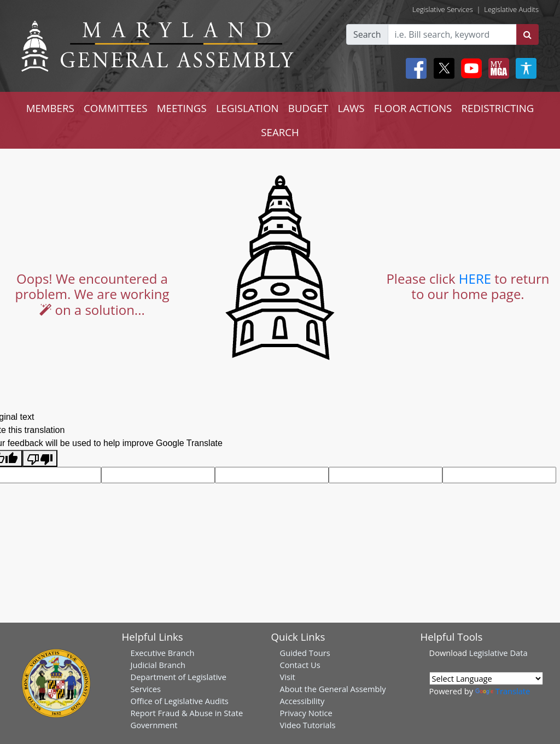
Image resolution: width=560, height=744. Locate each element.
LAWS (351, 108)
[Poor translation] (40, 458)
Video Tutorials (308, 725)
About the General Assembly (333, 689)
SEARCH (280, 132)
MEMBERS (50, 108)
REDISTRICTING (498, 108)
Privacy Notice (306, 713)
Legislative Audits (511, 9)
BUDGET (308, 108)
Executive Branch (163, 653)
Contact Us (300, 665)
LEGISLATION (247, 108)
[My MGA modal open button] (497, 68)
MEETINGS (182, 108)
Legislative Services (443, 9)
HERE (475, 279)
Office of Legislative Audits (180, 701)
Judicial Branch (158, 665)
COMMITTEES (116, 108)
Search (367, 34)
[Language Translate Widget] (486, 678)
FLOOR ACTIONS (413, 108)
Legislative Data (498, 653)
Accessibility (302, 701)
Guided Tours (305, 653)
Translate (503, 691)
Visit (288, 677)
